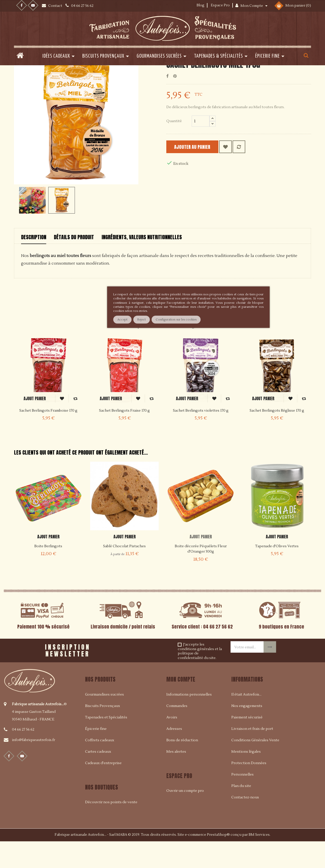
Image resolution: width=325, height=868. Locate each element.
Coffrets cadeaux (100, 766)
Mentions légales (246, 778)
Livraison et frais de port (252, 755)
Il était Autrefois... (246, 720)
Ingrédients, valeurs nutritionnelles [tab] (142, 263)
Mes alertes (176, 778)
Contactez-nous (245, 823)
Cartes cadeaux (98, 778)
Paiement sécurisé (247, 743)
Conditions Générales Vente (255, 766)
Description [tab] (34, 263)
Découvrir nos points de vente (111, 828)
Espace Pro (220, 5)
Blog (200, 5)
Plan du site (241, 812)
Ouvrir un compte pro (185, 817)
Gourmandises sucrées (104, 720)
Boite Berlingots (48, 572)
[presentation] (155, 675)
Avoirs (172, 743)
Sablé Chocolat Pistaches (124, 572)
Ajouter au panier (198, 173)
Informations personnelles (189, 720)
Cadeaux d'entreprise (103, 789)
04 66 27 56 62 (23, 756)
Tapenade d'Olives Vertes (277, 572)
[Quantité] (201, 147)
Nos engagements (247, 732)
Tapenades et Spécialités (106, 743)
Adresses (174, 755)
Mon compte (181, 705)
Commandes (177, 732)
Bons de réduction (182, 766)
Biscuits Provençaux (103, 732)
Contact (56, 6)
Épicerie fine (96, 755)
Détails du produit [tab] (74, 263)
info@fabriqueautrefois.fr (34, 766)
